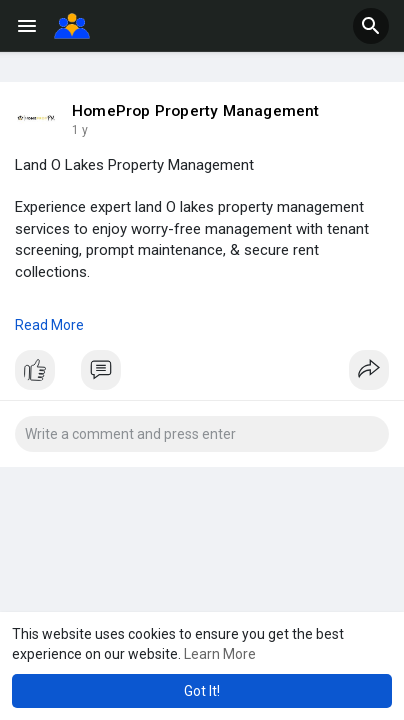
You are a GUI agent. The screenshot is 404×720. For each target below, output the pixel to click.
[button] (371, 26)
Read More (49, 325)
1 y (80, 130)
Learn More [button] (220, 654)
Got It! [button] (202, 691)
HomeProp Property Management (196, 111)
